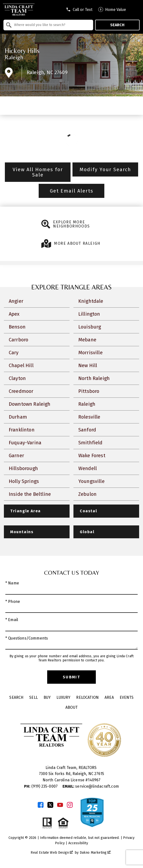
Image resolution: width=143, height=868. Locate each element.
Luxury (63, 697)
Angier (16, 301)
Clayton (17, 378)
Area (109, 697)
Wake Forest (92, 455)
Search (117, 25)
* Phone (13, 602)
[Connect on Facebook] (41, 805)
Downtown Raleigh (30, 404)
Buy (47, 697)
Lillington (89, 314)
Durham (18, 417)
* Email (12, 620)
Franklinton (22, 430)
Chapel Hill (21, 365)
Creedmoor (21, 391)
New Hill (88, 365)
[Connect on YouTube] (60, 805)
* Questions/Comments (27, 638)
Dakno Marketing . (96, 853)
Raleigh (14, 57)
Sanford (87, 430)
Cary (14, 353)
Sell (33, 697)
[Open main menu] (136, 9)
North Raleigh (94, 378)
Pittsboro (89, 391)
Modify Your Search (105, 169)
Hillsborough (23, 468)
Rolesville (89, 417)
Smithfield (90, 443)
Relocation (87, 697)
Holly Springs (24, 481)
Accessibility (78, 843)
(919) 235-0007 (41, 786)
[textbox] (51, 25)
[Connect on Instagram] (70, 805)
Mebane (87, 340)
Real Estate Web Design (52, 853)
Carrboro (18, 340)
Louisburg (90, 327)
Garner (16, 455)
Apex (14, 314)
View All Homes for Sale (38, 172)
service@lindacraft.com (91, 786)
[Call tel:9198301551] (79, 9)
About (71, 707)
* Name (12, 583)
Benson (17, 327)
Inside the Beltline (30, 494)
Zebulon (87, 494)
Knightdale (91, 301)
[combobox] (48, 25)
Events (127, 697)
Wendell (88, 468)
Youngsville (91, 481)
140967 (94, 780)
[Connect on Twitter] (50, 805)
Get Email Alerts (72, 191)
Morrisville (90, 353)
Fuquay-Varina (25, 443)
